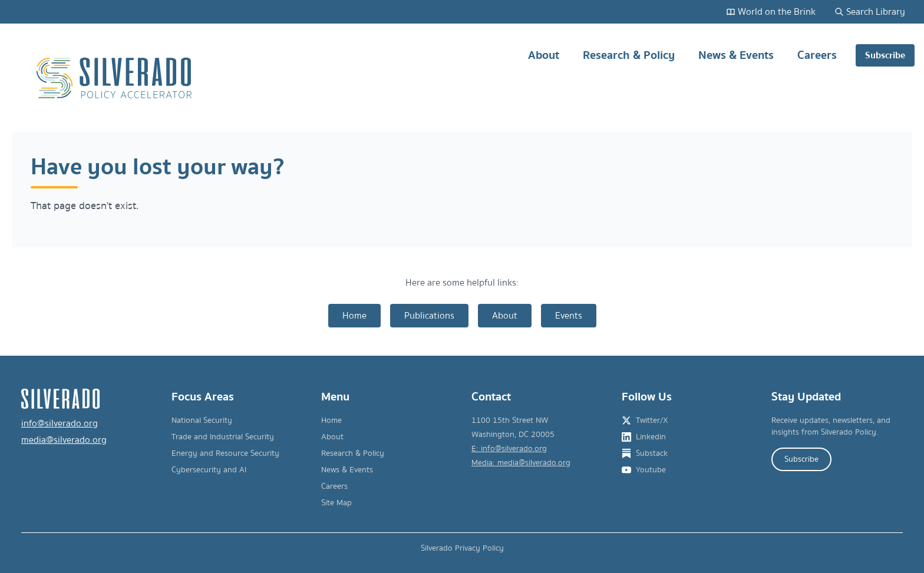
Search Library (870, 12)
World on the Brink (771, 12)
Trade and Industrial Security (223, 437)
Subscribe (885, 55)
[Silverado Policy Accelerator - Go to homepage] (115, 78)
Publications (429, 316)
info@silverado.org (60, 423)
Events (569, 316)
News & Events (736, 60)
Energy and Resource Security (225, 453)
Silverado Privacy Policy (462, 548)
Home (354, 316)
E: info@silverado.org (509, 449)
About (544, 60)
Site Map (336, 503)
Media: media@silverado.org (521, 463)
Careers (817, 60)
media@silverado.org (64, 440)
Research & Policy (629, 60)
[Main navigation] (709, 78)
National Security (202, 420)
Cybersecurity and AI (209, 470)
